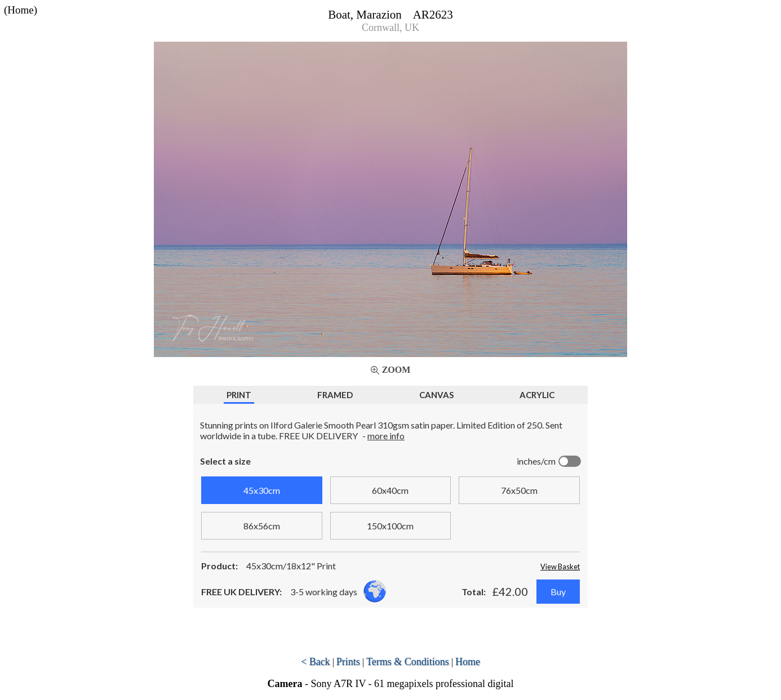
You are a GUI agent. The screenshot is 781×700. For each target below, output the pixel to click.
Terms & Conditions (408, 662)
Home (468, 662)
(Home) (21, 10)
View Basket (560, 567)
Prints (348, 662)
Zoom (396, 370)
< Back (316, 662)
